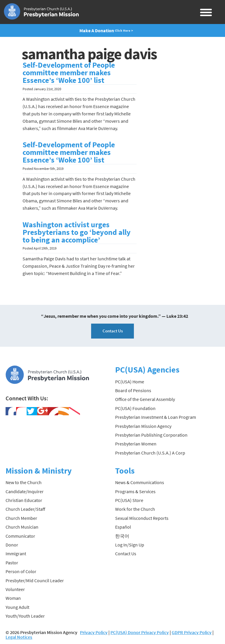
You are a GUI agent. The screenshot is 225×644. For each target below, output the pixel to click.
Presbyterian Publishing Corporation (151, 435)
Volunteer (15, 589)
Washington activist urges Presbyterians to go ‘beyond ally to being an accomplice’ (77, 232)
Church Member (21, 518)
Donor (12, 545)
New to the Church (24, 482)
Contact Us (113, 331)
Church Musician (22, 527)
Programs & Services (135, 491)
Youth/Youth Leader (25, 616)
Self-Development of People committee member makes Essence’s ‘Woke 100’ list (69, 73)
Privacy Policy (94, 632)
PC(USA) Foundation (135, 408)
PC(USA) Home (130, 382)
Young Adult (17, 607)
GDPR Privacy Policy (192, 632)
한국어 (122, 536)
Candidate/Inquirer (25, 491)
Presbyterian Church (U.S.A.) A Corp (150, 453)
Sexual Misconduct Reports (142, 518)
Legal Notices (19, 637)
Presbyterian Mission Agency (143, 426)
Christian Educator (24, 500)
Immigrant (16, 554)
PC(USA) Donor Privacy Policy (140, 632)
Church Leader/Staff (25, 509)
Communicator (20, 536)
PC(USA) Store (129, 500)
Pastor (12, 563)
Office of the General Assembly (145, 399)
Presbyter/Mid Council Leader (35, 580)
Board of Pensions (133, 390)
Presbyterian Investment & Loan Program (156, 417)
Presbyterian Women (136, 444)
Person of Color (21, 571)
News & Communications (140, 482)
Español (123, 527)
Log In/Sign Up (130, 545)
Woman (13, 598)
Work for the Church (135, 509)
